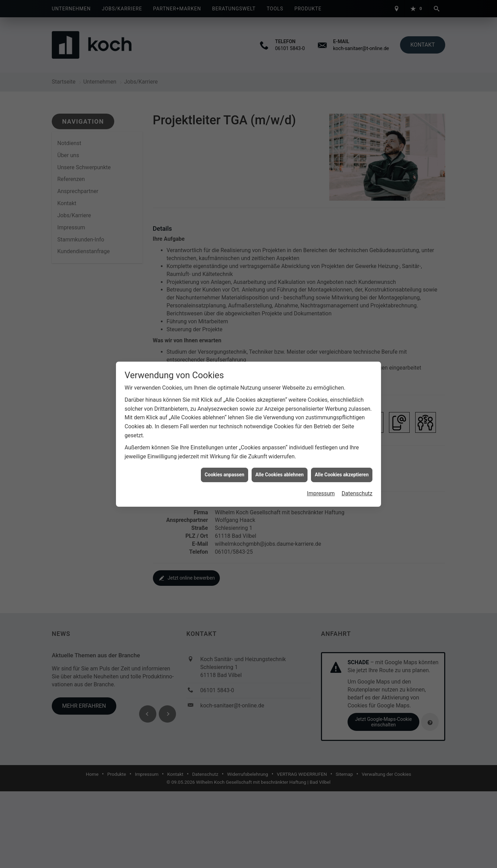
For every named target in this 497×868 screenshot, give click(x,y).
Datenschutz (357, 492)
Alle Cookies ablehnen (280, 474)
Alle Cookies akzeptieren (342, 474)
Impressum (321, 492)
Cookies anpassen (225, 474)
